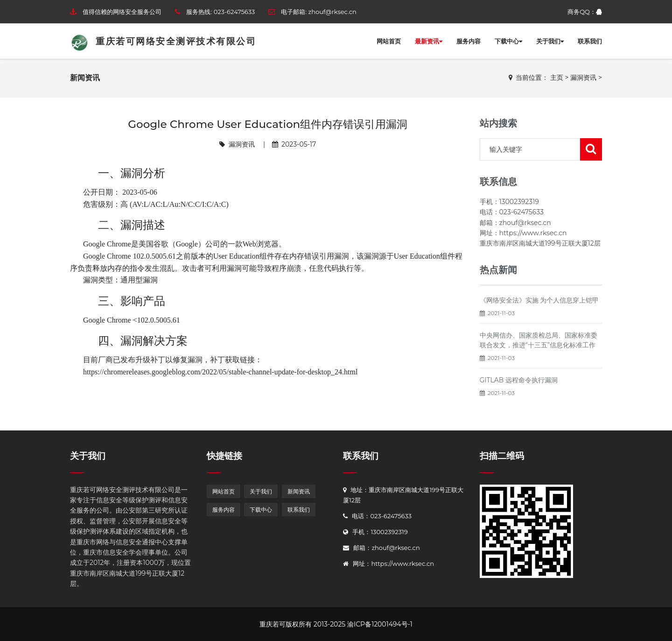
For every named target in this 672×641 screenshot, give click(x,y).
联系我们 (590, 41)
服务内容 (469, 41)
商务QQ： (585, 12)
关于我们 (550, 41)
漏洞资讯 (583, 77)
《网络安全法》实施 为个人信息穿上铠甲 (539, 300)
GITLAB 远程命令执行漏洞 (519, 380)
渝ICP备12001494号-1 (380, 624)
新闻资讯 (299, 491)
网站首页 (389, 41)
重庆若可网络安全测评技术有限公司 (163, 41)
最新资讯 (429, 41)
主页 (557, 77)
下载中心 (508, 41)
